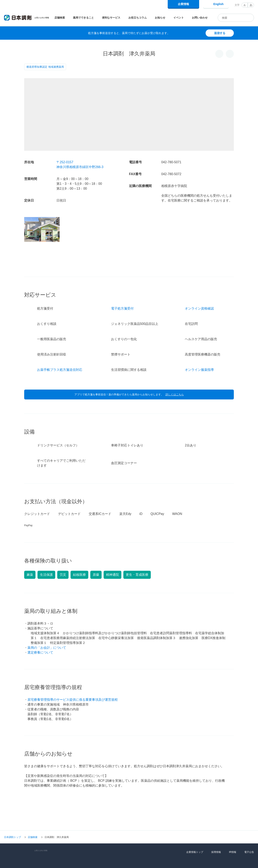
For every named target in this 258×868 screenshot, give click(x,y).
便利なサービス (111, 18)
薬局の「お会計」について (47, 627)
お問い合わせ (200, 18)
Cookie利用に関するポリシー (164, 860)
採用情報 (216, 831)
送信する (220, 33)
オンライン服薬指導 (199, 349)
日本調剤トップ (12, 816)
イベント (179, 18)
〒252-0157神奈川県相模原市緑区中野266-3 (80, 165)
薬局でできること (83, 18)
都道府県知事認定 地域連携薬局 (45, 67)
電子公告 (249, 831)
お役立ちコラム (138, 18)
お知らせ (160, 18)
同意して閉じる (236, 861)
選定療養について (40, 632)
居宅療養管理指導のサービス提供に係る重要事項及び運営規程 (73, 679)
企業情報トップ (195, 831)
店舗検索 (60, 18)
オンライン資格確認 (199, 288)
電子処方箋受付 (122, 288)
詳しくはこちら (175, 374)
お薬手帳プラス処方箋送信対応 (60, 349)
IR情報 (233, 831)
